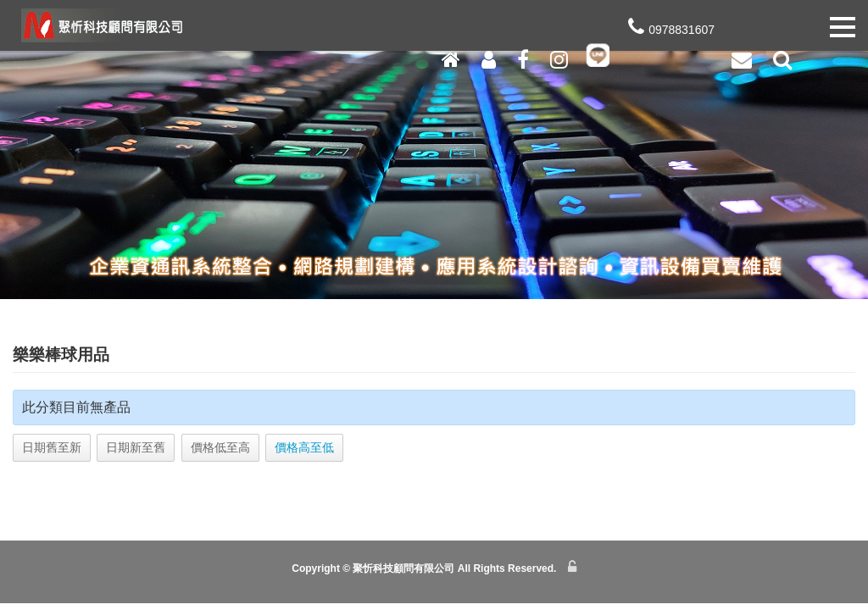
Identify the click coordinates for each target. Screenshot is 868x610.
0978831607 (669, 48)
